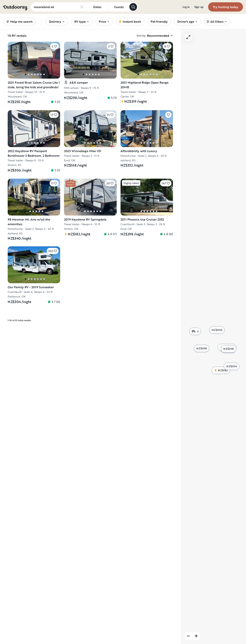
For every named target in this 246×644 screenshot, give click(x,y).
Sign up (199, 7)
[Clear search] (82, 7)
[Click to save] (54, 46)
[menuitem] (186, 7)
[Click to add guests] (119, 7)
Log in (186, 7)
